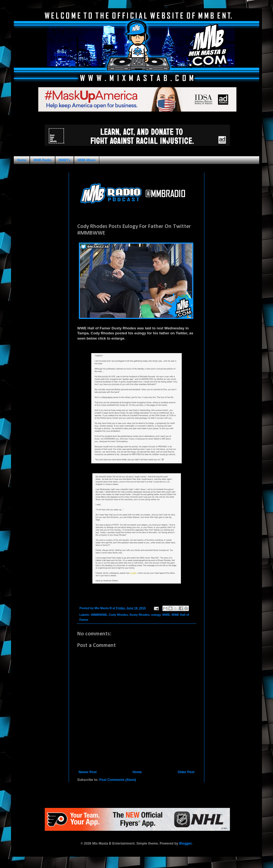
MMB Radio (42, 160)
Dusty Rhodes (140, 615)
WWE (166, 615)
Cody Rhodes (118, 615)
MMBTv (65, 160)
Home (22, 160)
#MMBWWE (99, 615)
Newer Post (88, 772)
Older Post (186, 772)
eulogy (156, 615)
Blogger (185, 843)
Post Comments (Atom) (118, 780)
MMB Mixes (86, 160)
